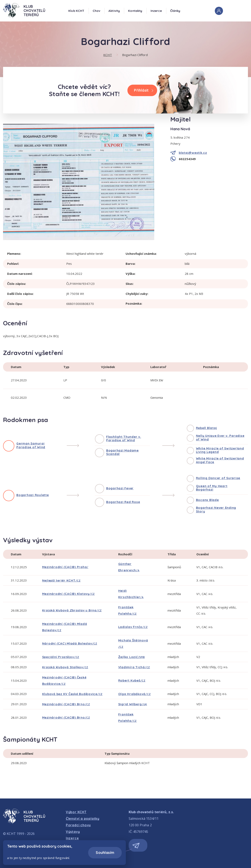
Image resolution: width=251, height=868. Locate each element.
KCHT (108, 55)
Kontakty (135, 11)
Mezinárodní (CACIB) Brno (66, 704)
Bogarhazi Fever (120, 488)
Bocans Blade (207, 500)
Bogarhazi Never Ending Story (216, 509)
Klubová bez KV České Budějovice (72, 694)
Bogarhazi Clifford (135, 55)
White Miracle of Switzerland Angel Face (220, 460)
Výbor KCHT (76, 812)
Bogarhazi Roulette (33, 495)
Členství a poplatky (83, 819)
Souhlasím (105, 853)
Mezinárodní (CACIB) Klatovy (69, 594)
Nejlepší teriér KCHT (61, 580)
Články (175, 11)
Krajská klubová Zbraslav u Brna (72, 610)
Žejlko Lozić (132, 657)
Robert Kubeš (132, 680)
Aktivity (114, 11)
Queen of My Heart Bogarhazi (212, 488)
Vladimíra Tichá (134, 667)
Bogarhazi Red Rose (123, 502)
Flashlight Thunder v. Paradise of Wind (124, 438)
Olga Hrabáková (135, 694)
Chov (97, 11)
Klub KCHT (76, 11)
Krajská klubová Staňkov (65, 667)
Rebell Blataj (207, 428)
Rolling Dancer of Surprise (218, 478)
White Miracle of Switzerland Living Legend (220, 450)
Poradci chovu (78, 825)
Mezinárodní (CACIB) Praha (65, 567)
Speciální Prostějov (61, 657)
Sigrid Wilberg (133, 704)
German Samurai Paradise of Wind (31, 445)
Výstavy (73, 832)
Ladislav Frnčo (133, 627)
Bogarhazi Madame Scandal (122, 452)
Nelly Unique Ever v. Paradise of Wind (220, 437)
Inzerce (156, 11)
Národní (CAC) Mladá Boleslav (70, 643)
